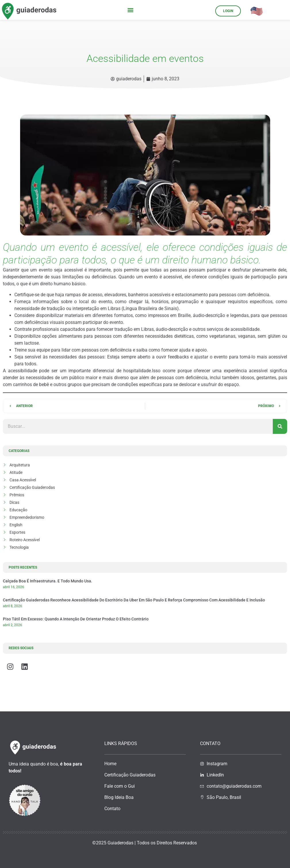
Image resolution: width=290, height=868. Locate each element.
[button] (131, 10)
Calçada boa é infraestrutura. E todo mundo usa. (48, 581)
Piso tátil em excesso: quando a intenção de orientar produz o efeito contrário (76, 619)
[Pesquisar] (280, 426)
